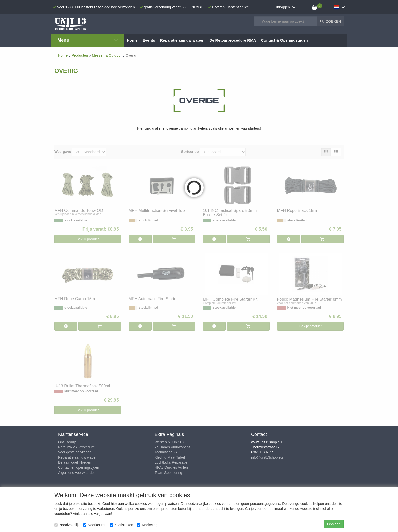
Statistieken (122, 525)
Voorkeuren (95, 525)
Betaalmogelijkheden (75, 462)
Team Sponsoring (168, 473)
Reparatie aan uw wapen (78, 457)
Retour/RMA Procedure (77, 447)
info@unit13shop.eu (267, 457)
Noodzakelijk (67, 525)
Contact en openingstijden (79, 467)
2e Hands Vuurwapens (172, 447)
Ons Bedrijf (67, 442)
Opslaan (334, 524)
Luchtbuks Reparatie (171, 462)
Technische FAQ (168, 452)
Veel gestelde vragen (75, 452)
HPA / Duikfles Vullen (171, 467)
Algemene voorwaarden (77, 473)
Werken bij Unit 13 (169, 442)
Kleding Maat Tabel (170, 457)
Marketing (147, 525)
